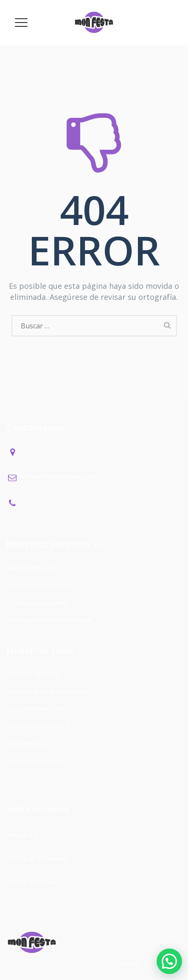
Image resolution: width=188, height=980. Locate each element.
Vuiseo (130, 964)
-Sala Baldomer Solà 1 (38, 709)
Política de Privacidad (37, 858)
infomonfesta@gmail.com (59, 476)
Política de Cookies (34, 882)
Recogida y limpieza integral (51, 620)
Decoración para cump (42, 585)
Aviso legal (23, 834)
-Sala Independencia (36, 761)
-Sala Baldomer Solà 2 (38, 726)
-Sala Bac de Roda (33, 674)
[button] (169, 961)
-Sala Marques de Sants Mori (49, 691)
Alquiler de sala (32, 567)
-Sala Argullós (26, 744)
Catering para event (39, 602)
